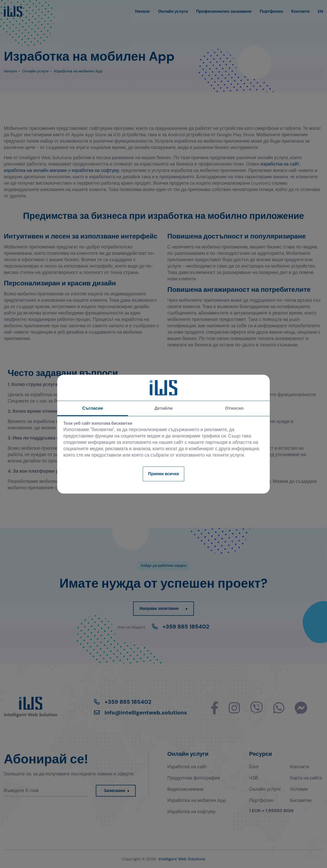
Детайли (163, 408)
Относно (234, 408)
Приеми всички (164, 474)
